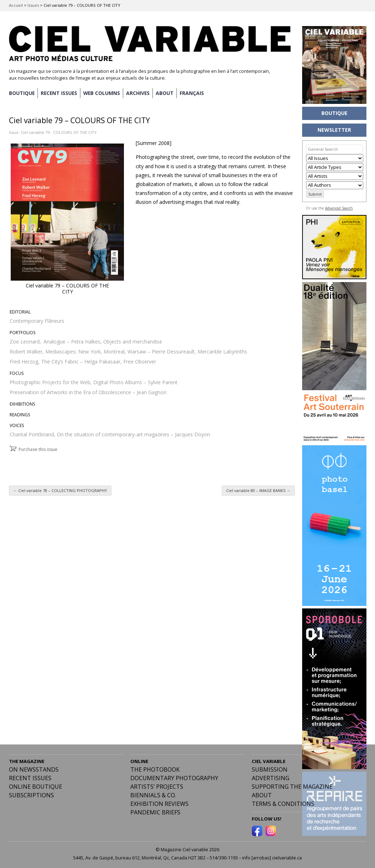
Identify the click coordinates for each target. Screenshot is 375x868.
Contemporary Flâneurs (37, 320)
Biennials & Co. (153, 795)
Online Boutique (36, 787)
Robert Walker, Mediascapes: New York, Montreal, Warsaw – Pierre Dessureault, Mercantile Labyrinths (128, 351)
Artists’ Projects (157, 787)
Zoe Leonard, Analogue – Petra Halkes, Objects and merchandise (86, 341)
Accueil (16, 5)
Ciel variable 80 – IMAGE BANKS (258, 490)
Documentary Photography (174, 778)
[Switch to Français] (194, 93)
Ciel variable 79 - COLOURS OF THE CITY (59, 132)
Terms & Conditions (283, 804)
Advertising (271, 778)
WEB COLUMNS (103, 93)
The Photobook (155, 769)
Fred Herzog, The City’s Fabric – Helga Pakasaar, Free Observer (83, 361)
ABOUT (167, 93)
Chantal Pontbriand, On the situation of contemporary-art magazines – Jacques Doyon (110, 434)
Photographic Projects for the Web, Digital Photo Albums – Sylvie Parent (94, 382)
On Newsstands (34, 769)
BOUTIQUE (22, 93)
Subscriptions (31, 795)
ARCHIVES (140, 93)
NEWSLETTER (334, 130)
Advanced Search (339, 208)
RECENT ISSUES (60, 93)
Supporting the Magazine (292, 787)
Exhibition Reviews (159, 804)
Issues (33, 5)
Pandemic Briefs (155, 812)
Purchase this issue (38, 449)
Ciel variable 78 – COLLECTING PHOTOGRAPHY (60, 490)
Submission (270, 769)
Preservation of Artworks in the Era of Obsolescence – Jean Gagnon (88, 392)
